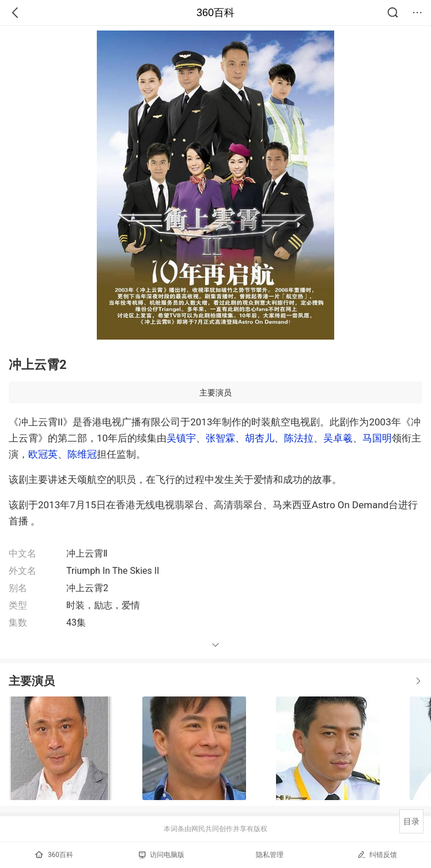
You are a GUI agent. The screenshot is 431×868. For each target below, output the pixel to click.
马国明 (377, 438)
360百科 (215, 13)
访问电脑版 (162, 855)
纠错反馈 (377, 854)
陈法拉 (299, 438)
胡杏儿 (260, 438)
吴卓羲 (338, 438)
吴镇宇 (181, 438)
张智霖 (220, 438)
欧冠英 (43, 454)
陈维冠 (82, 454)
